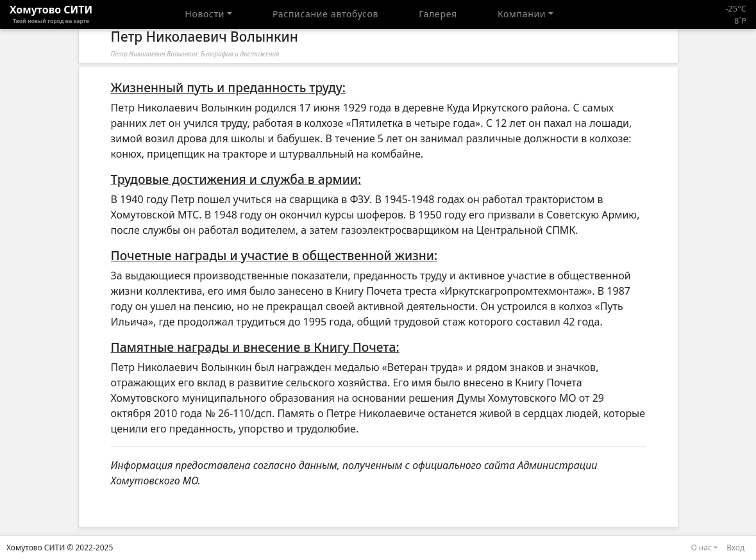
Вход (735, 548)
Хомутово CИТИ (51, 14)
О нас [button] (701, 548)
